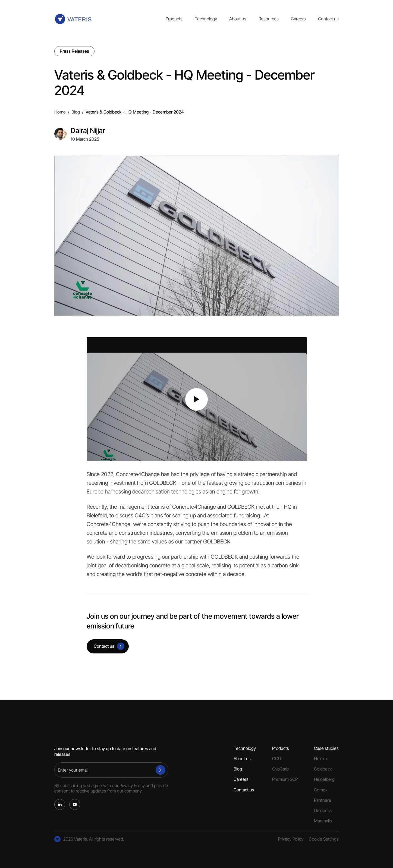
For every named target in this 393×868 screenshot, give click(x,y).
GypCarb (280, 769)
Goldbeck (323, 769)
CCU (277, 759)
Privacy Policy (132, 785)
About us (238, 19)
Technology (206, 19)
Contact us (328, 19)
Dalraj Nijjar (88, 130)
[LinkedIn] (60, 804)
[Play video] (196, 399)
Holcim (320, 759)
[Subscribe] (161, 770)
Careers (298, 19)
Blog (76, 112)
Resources (269, 19)
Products (174, 19)
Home (60, 112)
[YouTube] (75, 804)
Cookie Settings (324, 839)
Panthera (322, 800)
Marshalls (323, 821)
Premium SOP (285, 779)
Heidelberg (324, 779)
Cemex (321, 790)
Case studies (326, 748)
